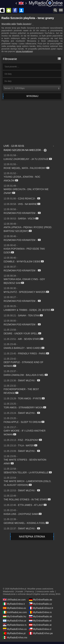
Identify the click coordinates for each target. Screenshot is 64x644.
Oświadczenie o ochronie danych (18, 594)
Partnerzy (30, 591)
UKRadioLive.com (14, 600)
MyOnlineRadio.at (40, 625)
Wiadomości (8, 591)
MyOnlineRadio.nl (40, 621)
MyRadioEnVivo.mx (15, 637)
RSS (58, 594)
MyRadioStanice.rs (15, 625)
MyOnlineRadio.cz (40, 604)
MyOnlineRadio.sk (40, 616)
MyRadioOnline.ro (40, 612)
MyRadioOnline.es (14, 608)
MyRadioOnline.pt (14, 633)
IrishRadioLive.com (15, 612)
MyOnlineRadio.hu (15, 616)
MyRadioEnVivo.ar (15, 621)
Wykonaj (32, 96)
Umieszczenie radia (45, 591)
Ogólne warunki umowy (45, 594)
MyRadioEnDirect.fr (41, 608)
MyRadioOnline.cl (40, 629)
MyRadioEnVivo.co (15, 629)
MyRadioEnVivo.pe (41, 633)
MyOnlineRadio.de (41, 600)
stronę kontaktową (24, 51)
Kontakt (20, 591)
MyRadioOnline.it (14, 604)
